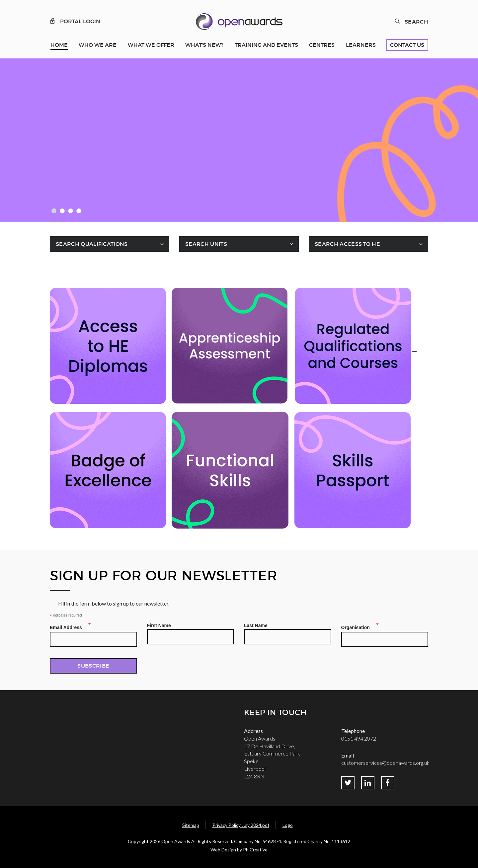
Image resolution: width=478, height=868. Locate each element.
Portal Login (75, 21)
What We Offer (151, 45)
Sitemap (191, 825)
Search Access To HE (347, 244)
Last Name (256, 625)
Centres (322, 45)
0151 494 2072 (359, 738)
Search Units (206, 244)
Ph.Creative (255, 850)
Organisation (358, 626)
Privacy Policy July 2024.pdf (241, 825)
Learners (361, 45)
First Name (159, 625)
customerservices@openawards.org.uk (385, 763)
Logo (288, 825)
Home (59, 45)
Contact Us (407, 45)
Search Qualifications (92, 244)
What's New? (204, 45)
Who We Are (98, 45)
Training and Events (266, 45)
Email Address (68, 626)
